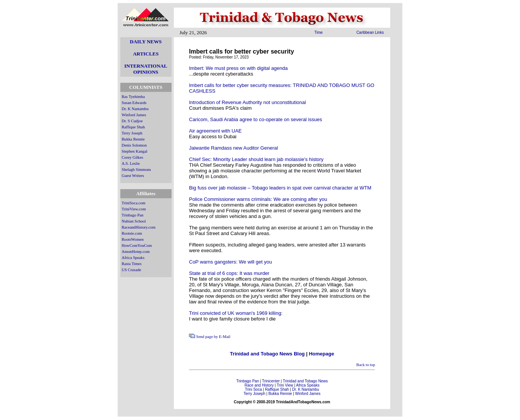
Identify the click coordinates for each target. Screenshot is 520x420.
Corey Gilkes (133, 157)
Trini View (285, 385)
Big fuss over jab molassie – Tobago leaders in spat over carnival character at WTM (280, 188)
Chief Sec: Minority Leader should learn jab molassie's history (256, 159)
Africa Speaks (133, 258)
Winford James (134, 115)
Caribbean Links (370, 32)
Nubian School (134, 221)
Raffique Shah (133, 127)
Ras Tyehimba (133, 97)
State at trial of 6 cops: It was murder (229, 273)
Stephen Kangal (135, 151)
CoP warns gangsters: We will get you (230, 262)
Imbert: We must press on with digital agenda (238, 68)
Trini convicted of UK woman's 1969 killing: (236, 313)
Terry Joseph (132, 133)
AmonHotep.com (136, 252)
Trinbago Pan (133, 215)
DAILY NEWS (146, 42)
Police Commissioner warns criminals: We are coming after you (258, 199)
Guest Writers (133, 176)
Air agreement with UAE (215, 131)
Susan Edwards (134, 103)
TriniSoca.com (134, 203)
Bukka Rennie (133, 139)
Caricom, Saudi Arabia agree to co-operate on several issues (255, 119)
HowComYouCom (137, 246)
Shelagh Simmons (136, 170)
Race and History (259, 385)
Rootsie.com (132, 233)
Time (318, 32)
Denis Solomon (134, 145)
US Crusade (132, 270)
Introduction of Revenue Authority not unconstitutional (247, 102)
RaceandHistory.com (139, 227)
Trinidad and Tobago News (305, 381)
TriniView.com (134, 209)
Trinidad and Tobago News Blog (267, 354)
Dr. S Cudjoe (132, 121)
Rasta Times (132, 264)
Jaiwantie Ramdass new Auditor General (233, 148)
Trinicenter (271, 381)
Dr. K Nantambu (135, 109)
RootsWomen (133, 239)
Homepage (321, 354)
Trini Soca (253, 389)
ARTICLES (146, 54)
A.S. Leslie (131, 163)
